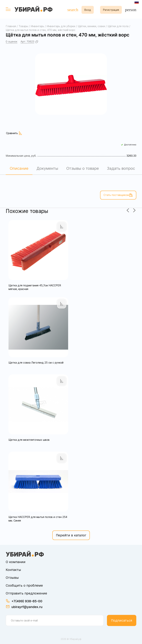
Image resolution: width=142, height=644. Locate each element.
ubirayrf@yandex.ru (27, 607)
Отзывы (12, 578)
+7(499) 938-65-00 (27, 601)
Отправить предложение (26, 593)
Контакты (13, 570)
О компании (16, 562)
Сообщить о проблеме (24, 585)
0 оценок (11, 42)
